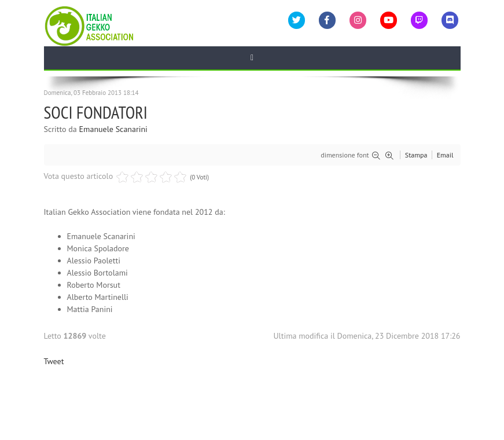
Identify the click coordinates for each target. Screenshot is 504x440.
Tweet (54, 361)
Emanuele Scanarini (113, 129)
